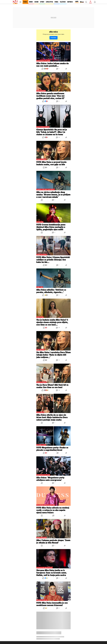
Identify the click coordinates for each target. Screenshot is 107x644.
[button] (86, 2)
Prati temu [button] (53, 38)
